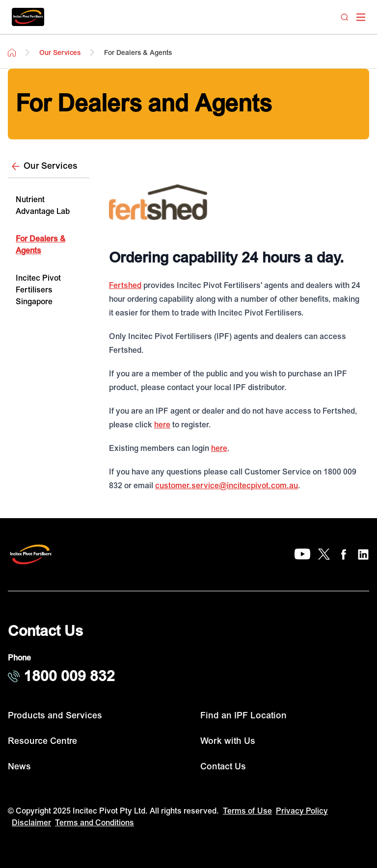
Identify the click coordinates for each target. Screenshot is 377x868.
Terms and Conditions (94, 823)
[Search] (345, 17)
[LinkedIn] (363, 554)
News (19, 767)
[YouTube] (302, 554)
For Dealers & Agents (40, 245)
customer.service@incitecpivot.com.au (227, 486)
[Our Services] (49, 167)
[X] (324, 554)
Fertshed (125, 286)
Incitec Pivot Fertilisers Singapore (38, 290)
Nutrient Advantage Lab (43, 206)
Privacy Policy (302, 811)
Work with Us (228, 741)
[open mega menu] (361, 17)
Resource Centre (42, 741)
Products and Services (55, 716)
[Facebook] (344, 554)
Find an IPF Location (243, 716)
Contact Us (223, 767)
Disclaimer (31, 823)
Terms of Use (247, 811)
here (162, 425)
